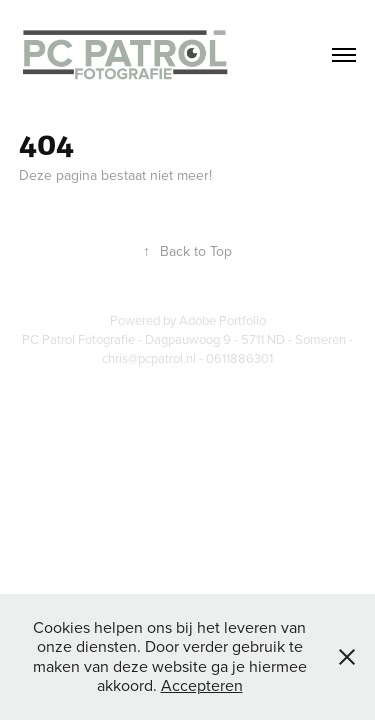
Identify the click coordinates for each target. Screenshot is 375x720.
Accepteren (202, 685)
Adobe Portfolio (222, 320)
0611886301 (239, 358)
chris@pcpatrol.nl (149, 358)
